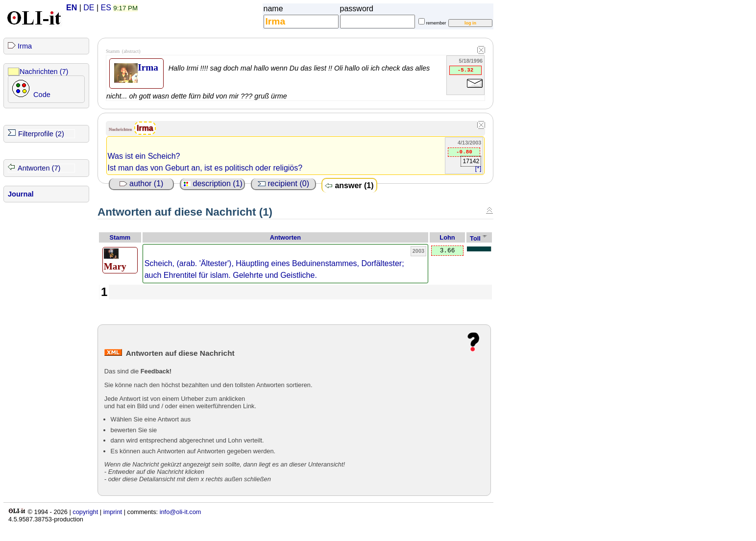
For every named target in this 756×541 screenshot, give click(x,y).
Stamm (120, 237)
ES (106, 8)
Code (42, 95)
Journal (21, 194)
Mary (115, 260)
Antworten (285, 237)
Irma (25, 46)
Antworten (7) (39, 168)
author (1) (142, 184)
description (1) (212, 184)
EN (72, 8)
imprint (113, 512)
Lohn (447, 237)
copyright (85, 512)
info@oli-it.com (181, 512)
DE (89, 8)
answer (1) (349, 185)
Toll (475, 238)
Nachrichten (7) (44, 72)
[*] (478, 168)
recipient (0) (283, 184)
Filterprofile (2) (41, 134)
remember (436, 23)
